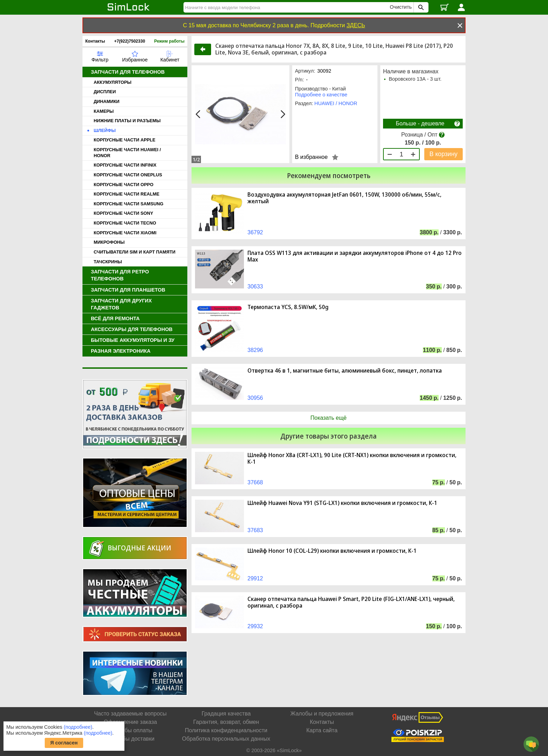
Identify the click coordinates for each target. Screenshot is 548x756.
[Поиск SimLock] (420, 7)
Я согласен (64, 743)
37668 (255, 482)
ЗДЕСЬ (356, 25)
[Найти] (288, 7)
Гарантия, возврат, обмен (226, 722)
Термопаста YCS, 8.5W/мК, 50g (288, 307)
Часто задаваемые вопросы (130, 714)
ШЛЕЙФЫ (105, 130)
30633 (255, 287)
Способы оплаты (130, 730)
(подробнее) (78, 727)
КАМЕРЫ (104, 111)
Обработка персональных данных (226, 739)
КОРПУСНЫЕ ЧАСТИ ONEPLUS (128, 175)
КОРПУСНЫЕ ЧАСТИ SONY (123, 213)
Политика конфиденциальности (226, 730)
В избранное (311, 157)
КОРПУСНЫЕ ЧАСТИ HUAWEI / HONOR (127, 153)
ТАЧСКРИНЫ (108, 262)
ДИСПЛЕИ (105, 92)
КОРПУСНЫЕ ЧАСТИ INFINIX (125, 165)
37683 (255, 530)
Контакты (95, 41)
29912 (255, 578)
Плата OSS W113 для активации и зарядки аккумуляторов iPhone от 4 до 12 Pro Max (355, 256)
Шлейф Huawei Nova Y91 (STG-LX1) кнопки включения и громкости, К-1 (342, 503)
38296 (255, 350)
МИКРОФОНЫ (109, 242)
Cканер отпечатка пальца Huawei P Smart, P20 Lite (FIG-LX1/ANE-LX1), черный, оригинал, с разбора (351, 602)
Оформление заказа (130, 722)
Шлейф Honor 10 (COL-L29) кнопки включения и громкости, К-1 (332, 551)
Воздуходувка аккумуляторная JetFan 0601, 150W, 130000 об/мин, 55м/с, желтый (344, 198)
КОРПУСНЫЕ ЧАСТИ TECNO (125, 223)
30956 (255, 398)
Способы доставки (130, 739)
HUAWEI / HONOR (336, 103)
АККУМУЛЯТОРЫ (113, 82)
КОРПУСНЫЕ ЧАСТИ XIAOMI (125, 233)
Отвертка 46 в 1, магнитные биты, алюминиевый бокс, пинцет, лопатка (345, 371)
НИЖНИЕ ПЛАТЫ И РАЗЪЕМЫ (127, 121)
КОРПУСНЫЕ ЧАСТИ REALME (127, 194)
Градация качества (226, 714)
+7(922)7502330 (130, 41)
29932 (255, 626)
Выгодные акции (139, 548)
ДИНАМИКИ (107, 101)
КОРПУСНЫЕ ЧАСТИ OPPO (124, 185)
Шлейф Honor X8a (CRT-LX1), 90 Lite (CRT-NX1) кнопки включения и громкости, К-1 (352, 458)
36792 (255, 232)
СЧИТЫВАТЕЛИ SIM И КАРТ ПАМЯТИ (135, 252)
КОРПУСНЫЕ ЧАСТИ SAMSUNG (128, 204)
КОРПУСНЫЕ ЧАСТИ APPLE (125, 140)
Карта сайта (322, 730)
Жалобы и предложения (322, 714)
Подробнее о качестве (321, 95)
